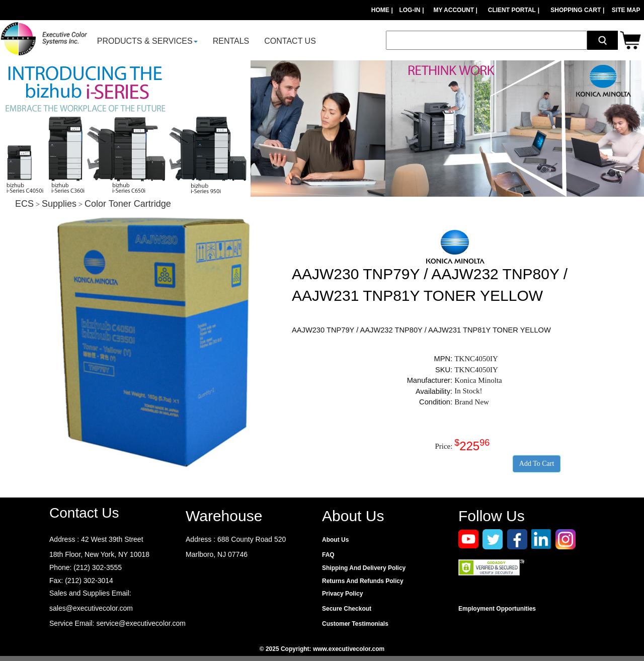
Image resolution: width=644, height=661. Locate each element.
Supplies (59, 204)
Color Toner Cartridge (128, 204)
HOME (380, 10)
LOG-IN (410, 10)
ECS (24, 204)
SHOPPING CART (576, 10)
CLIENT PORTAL (512, 10)
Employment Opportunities (497, 609)
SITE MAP (626, 10)
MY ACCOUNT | (456, 10)
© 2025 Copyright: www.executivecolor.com (322, 649)
